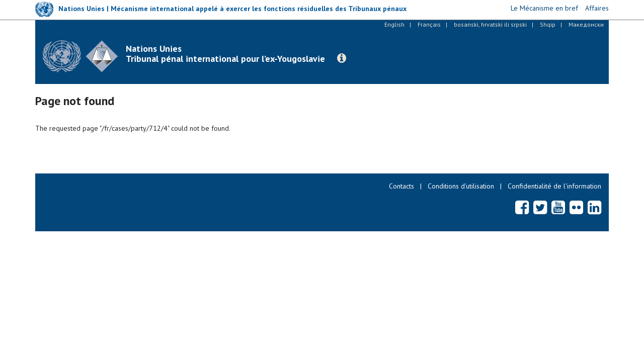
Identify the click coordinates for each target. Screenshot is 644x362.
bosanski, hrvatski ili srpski (490, 24)
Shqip (548, 24)
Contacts (401, 186)
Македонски (586, 24)
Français (429, 24)
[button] (342, 58)
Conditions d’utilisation (461, 186)
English (394, 24)
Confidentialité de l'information (554, 186)
